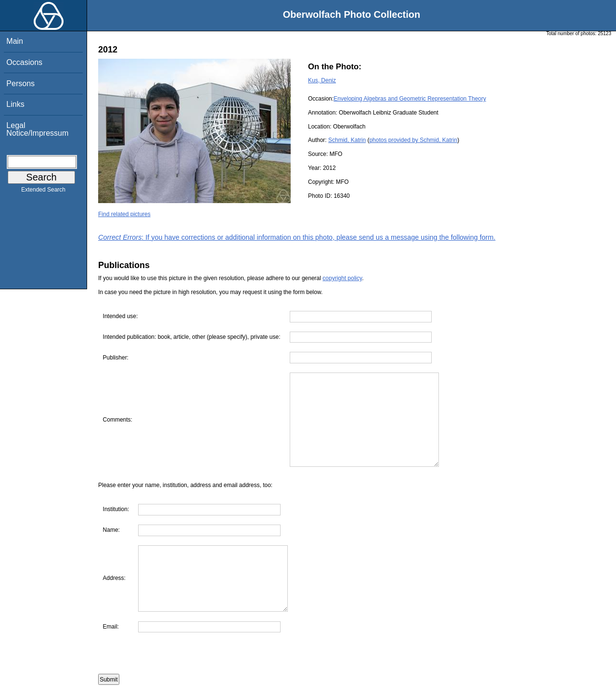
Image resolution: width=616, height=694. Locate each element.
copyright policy (342, 278)
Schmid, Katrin (347, 140)
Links (15, 104)
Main (15, 41)
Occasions (24, 62)
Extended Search (43, 192)
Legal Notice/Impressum (37, 129)
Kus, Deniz (322, 80)
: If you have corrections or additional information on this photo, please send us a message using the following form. (297, 237)
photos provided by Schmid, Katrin (413, 140)
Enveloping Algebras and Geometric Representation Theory (410, 99)
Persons (20, 84)
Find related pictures (124, 214)
